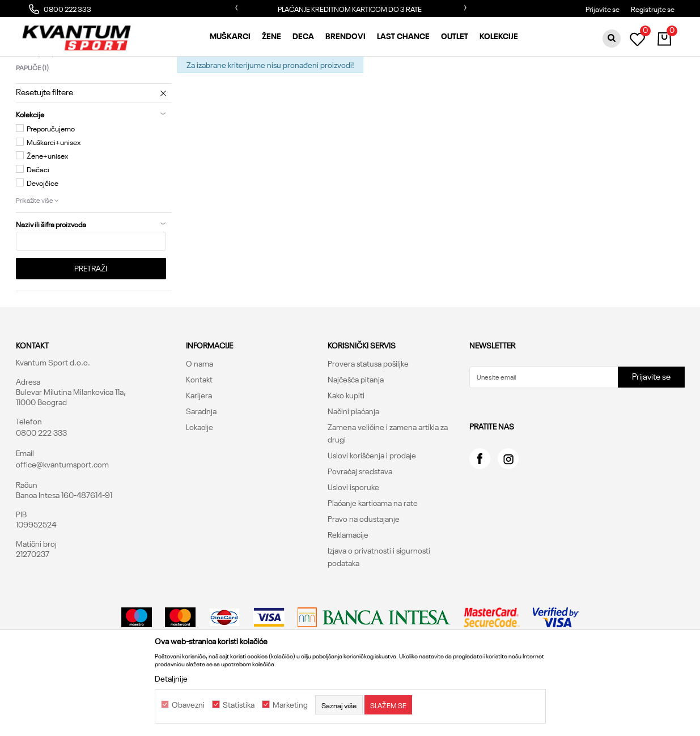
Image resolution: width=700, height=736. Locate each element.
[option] (350, 8)
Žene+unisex (47, 212)
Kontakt (199, 436)
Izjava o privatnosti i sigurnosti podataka (379, 613)
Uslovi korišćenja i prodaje (372, 512)
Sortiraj (457, 85)
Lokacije (200, 483)
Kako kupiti (346, 452)
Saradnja (201, 467)
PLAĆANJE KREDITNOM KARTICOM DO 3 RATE (350, 8)
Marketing (290, 705)
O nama (200, 420)
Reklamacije (348, 591)
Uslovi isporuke (353, 543)
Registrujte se (653, 8)
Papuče (32, 124)
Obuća (159, 66)
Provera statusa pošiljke (368, 420)
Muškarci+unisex (54, 198)
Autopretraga (407, 85)
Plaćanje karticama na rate (373, 559)
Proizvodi (125, 66)
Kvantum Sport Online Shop (59, 66)
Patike (35, 110)
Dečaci (38, 226)
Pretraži (91, 325)
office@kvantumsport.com (62, 521)
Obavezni (188, 705)
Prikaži (564, 85)
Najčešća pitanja (356, 436)
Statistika (239, 705)
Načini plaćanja (353, 467)
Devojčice (43, 239)
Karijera (199, 452)
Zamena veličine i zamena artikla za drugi (388, 490)
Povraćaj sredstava (360, 527)
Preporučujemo (51, 185)
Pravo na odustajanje (364, 575)
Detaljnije (171, 678)
